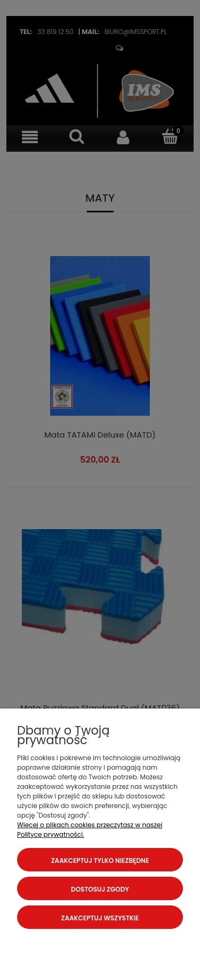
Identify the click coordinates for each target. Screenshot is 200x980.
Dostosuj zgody (100, 889)
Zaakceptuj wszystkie (100, 918)
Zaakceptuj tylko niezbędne (100, 860)
